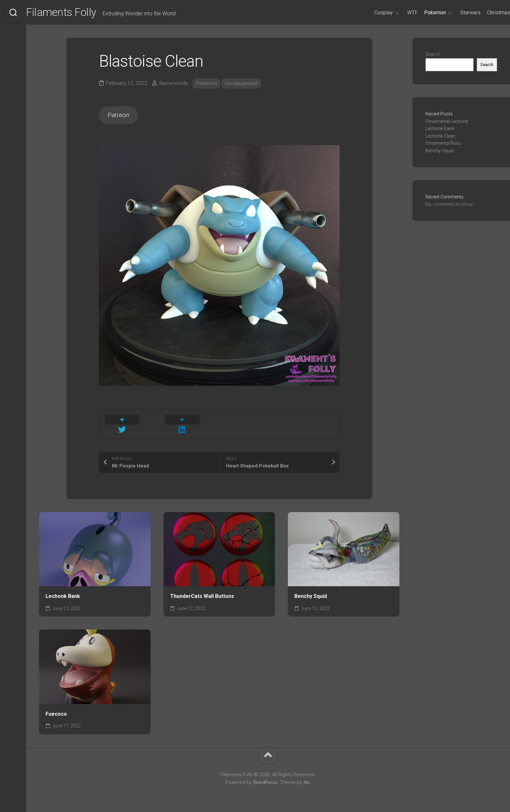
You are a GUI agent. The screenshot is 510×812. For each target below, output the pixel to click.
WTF (399, 13)
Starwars (457, 13)
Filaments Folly (77, 13)
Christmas (485, 13)
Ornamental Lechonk (447, 123)
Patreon (121, 118)
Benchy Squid (311, 593)
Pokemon (422, 13)
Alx (307, 779)
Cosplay (371, 13)
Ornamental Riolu (443, 145)
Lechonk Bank (63, 593)
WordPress (265, 779)
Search (433, 56)
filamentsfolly (174, 85)
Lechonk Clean (440, 138)
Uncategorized (244, 85)
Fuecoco (56, 710)
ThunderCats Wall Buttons (202, 593)
